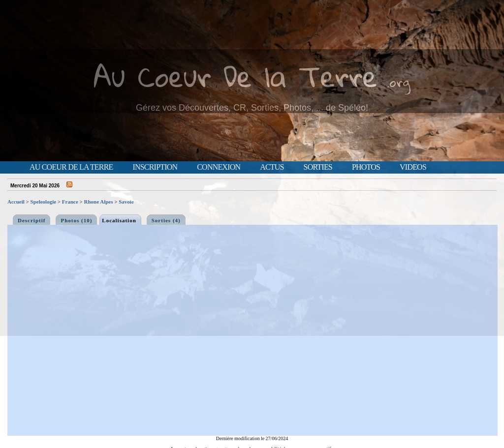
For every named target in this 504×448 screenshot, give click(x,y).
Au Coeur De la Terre (236, 76)
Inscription (155, 167)
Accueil (16, 202)
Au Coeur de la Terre (71, 167)
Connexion (219, 167)
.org (399, 82)
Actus (272, 167)
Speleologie (44, 202)
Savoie (126, 202)
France (70, 202)
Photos (366, 167)
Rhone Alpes (99, 202)
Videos (413, 167)
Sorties (318, 167)
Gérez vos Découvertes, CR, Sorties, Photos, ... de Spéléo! (252, 108)
